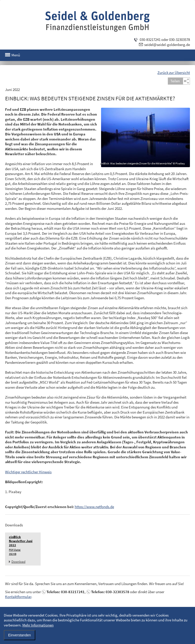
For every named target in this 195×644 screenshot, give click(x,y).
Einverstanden (20, 635)
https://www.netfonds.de (94, 507)
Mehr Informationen (38, 625)
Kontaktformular (18, 597)
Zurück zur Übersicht (174, 73)
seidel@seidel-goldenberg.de (167, 45)
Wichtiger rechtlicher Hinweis (28, 472)
